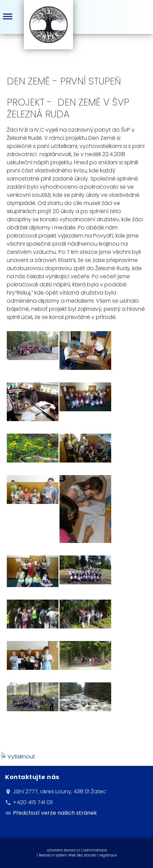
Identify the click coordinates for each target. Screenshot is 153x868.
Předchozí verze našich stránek (55, 813)
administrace (95, 850)
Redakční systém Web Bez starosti (67, 855)
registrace (108, 855)
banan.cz (72, 850)
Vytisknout (18, 757)
